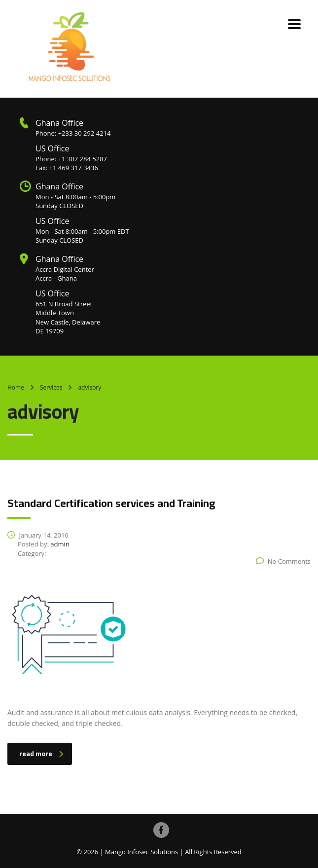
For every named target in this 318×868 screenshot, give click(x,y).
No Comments (283, 561)
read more (41, 754)
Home (16, 387)
